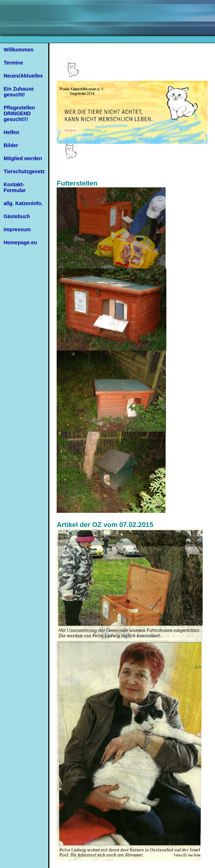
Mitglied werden (23, 158)
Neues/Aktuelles (23, 76)
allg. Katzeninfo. (23, 203)
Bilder (11, 145)
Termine (13, 63)
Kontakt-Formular (15, 187)
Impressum (17, 229)
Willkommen (19, 50)
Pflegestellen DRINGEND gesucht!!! (19, 113)
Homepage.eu (20, 242)
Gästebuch (17, 216)
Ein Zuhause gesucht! (19, 92)
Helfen (11, 132)
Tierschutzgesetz (24, 171)
